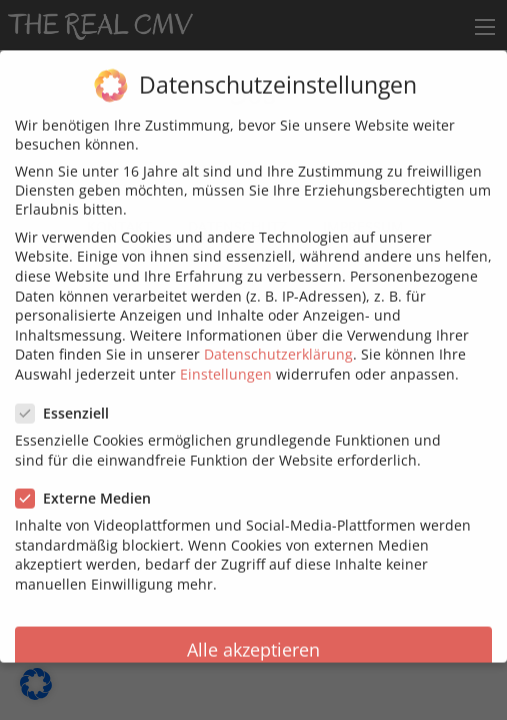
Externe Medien (89, 486)
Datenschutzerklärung (278, 342)
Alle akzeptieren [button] (253, 638)
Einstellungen (226, 362)
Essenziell (68, 401)
